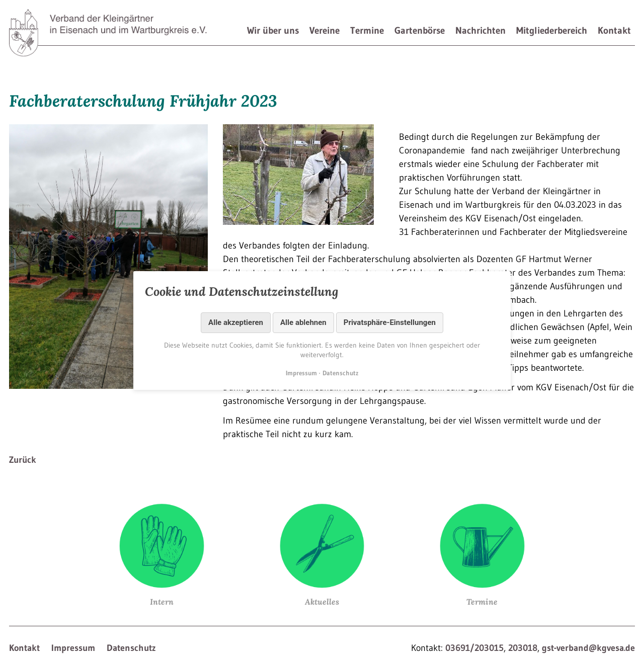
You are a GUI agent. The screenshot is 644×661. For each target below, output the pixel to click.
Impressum (73, 648)
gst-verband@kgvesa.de (588, 648)
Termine (367, 30)
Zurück (23, 460)
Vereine (325, 30)
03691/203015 (474, 648)
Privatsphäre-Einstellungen (390, 322)
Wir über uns (273, 30)
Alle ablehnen (303, 322)
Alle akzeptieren (236, 322)
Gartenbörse (420, 30)
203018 (523, 648)
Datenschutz (131, 648)
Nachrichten (480, 30)
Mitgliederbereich (552, 30)
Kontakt (614, 30)
